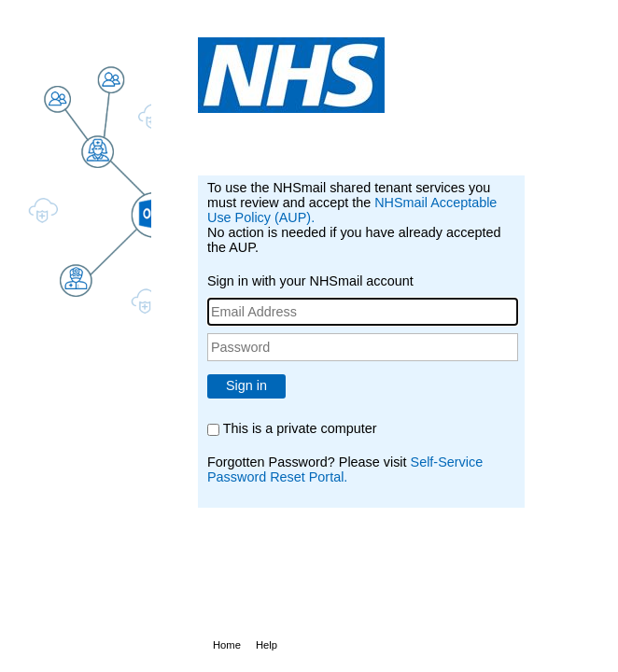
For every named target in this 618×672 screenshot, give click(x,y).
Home (227, 645)
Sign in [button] (246, 385)
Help (267, 645)
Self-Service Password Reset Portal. (345, 469)
